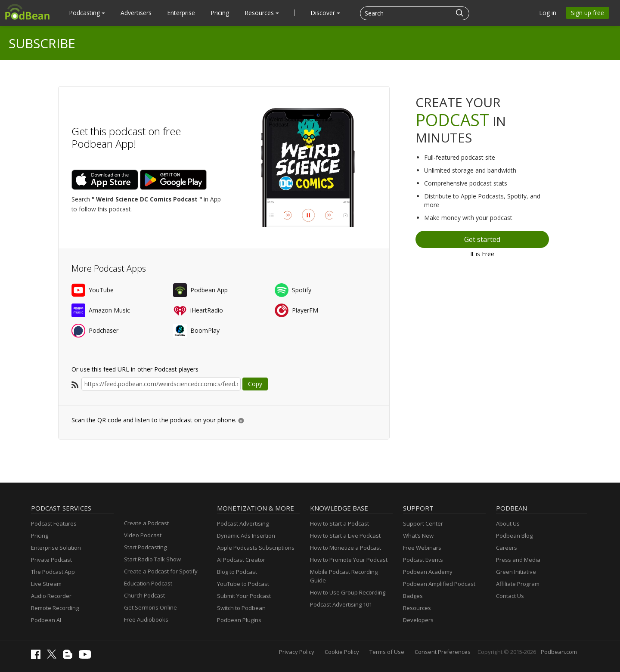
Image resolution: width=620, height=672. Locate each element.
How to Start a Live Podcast (345, 536)
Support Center (423, 523)
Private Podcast (51, 560)
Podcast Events (423, 560)
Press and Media (518, 560)
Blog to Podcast (237, 572)
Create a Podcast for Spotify (161, 571)
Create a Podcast (146, 523)
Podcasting (87, 13)
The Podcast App (53, 572)
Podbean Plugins (239, 620)
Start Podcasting (145, 547)
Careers (507, 548)
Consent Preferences (443, 652)
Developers (418, 620)
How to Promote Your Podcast (349, 560)
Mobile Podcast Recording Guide (344, 576)
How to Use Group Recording (348, 592)
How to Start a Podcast (339, 523)
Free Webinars (422, 548)
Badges (413, 596)
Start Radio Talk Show (152, 559)
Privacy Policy (297, 652)
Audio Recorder (51, 596)
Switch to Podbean (241, 608)
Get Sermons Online (150, 607)
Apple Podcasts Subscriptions (256, 548)
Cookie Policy (342, 652)
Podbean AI (46, 620)
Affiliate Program (518, 584)
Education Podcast (148, 583)
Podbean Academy (428, 572)
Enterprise (181, 13)
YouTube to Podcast (243, 584)
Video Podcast (143, 535)
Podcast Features (54, 523)
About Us (508, 523)
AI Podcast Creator (241, 560)
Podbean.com (559, 652)
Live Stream (46, 584)
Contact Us (510, 596)
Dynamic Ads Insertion (246, 536)
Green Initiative (516, 572)
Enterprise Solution (56, 548)
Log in (548, 13)
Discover (325, 13)
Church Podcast (144, 595)
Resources (262, 13)
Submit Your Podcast (244, 596)
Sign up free (587, 13)
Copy (255, 384)
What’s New (418, 536)
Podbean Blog (514, 536)
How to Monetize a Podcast (346, 548)
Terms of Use (387, 652)
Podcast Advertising (243, 523)
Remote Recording (55, 608)
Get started (482, 239)
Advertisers (136, 13)
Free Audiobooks (146, 619)
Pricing (220, 13)
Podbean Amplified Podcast (439, 584)
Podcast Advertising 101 (341, 604)
